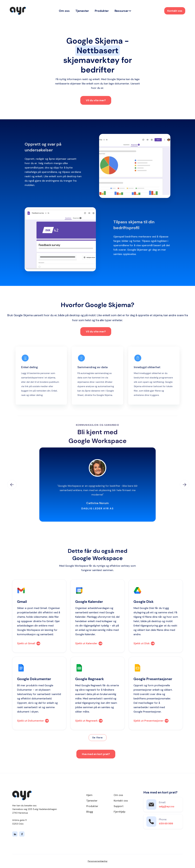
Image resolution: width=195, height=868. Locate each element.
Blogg (90, 812)
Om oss (64, 11)
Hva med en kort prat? (96, 754)
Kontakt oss (175, 11)
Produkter (102, 11)
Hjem (89, 795)
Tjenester (82, 11)
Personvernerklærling (98, 861)
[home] (18, 11)
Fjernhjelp (120, 812)
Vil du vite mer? (96, 100)
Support (119, 806)
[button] (123, 11)
